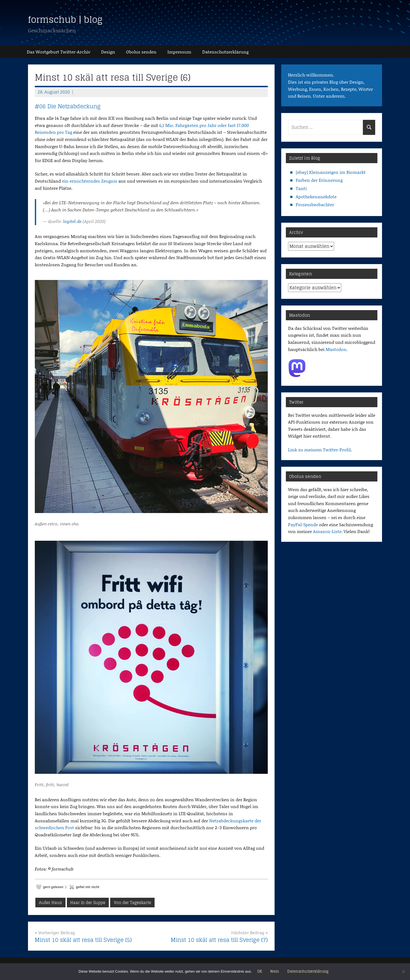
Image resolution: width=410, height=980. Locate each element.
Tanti (301, 188)
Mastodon (336, 349)
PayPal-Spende (303, 524)
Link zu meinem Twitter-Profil (319, 450)
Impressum (179, 52)
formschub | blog (65, 19)
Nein (275, 971)
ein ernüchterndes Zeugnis (90, 181)
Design (108, 52)
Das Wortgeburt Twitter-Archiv (59, 52)
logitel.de (72, 221)
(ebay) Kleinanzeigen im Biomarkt (331, 172)
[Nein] (403, 971)
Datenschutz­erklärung (225, 52)
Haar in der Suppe (88, 903)
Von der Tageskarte (132, 903)
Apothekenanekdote (316, 196)
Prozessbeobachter (315, 204)
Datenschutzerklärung (308, 971)
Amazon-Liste (327, 531)
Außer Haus (50, 903)
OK (260, 971)
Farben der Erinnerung (319, 180)
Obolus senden (141, 52)
